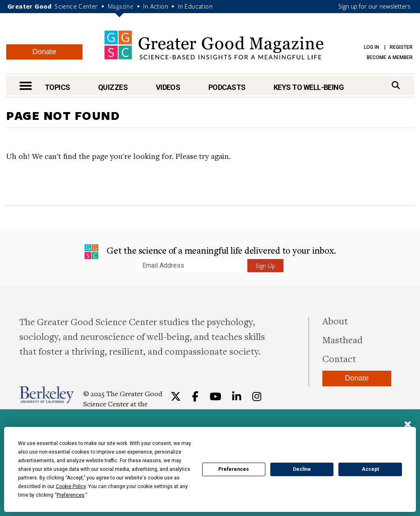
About (335, 321)
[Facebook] (195, 397)
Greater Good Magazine (214, 45)
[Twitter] (176, 397)
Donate (44, 52)
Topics (57, 87)
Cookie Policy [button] (71, 486)
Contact (339, 358)
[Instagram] (257, 397)
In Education (195, 6)
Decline (302, 469)
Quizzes (113, 87)
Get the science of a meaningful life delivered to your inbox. (210, 252)
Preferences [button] (71, 495)
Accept (370, 469)
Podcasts (227, 87)
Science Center (76, 6)
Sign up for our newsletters (374, 6)
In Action (156, 6)
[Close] (408, 425)
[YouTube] (215, 397)
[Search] (396, 85)
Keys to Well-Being (309, 87)
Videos (168, 87)
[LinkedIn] (237, 397)
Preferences (234, 469)
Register (401, 47)
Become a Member (390, 57)
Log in (371, 47)
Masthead (342, 339)
